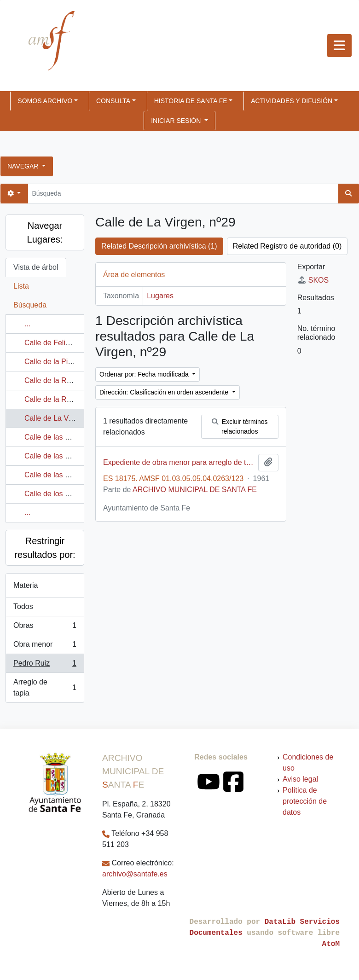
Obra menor (45, 646)
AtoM (331, 944)
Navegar (24, 166)
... (27, 324)
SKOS (313, 280)
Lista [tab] (21, 286)
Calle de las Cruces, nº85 (66, 475)
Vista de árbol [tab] (36, 267)
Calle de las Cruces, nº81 (66, 456)
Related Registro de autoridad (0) (287, 246)
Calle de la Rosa (51, 399)
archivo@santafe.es (135, 874)
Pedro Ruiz (45, 665)
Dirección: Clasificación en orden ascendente (165, 392)
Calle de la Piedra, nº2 (61, 362)
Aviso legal (300, 779)
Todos (23, 606)
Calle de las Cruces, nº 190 (69, 437)
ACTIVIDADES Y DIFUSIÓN (292, 101)
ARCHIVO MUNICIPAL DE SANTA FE (195, 490)
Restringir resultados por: (45, 548)
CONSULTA (113, 101)
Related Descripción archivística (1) (159, 246)
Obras (45, 627)
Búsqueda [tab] (30, 305)
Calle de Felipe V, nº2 (60, 343)
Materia (26, 585)
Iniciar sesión (177, 121)
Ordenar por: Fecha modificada (145, 374)
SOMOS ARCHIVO (45, 101)
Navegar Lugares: (45, 232)
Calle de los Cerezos (58, 494)
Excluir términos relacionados (240, 426)
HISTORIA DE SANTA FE (191, 101)
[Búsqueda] (183, 194)
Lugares (160, 296)
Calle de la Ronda (54, 380)
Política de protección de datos (305, 801)
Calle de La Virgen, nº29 (64, 418)
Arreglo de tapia (45, 687)
